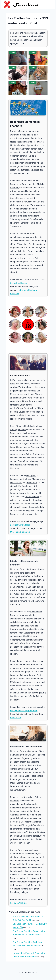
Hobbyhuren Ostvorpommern (24, 710)
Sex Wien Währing (19, 903)
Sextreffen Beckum (19, 283)
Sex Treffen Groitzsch (20, 525)
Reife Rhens (16, 718)
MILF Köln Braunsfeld (20, 532)
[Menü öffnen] (50, 5)
